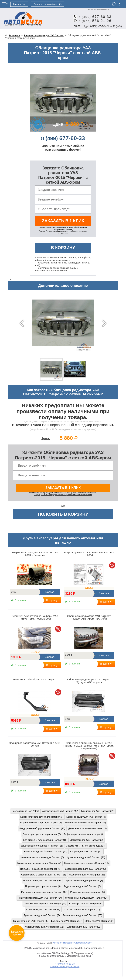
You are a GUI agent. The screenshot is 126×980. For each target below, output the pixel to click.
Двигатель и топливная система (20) (87, 828)
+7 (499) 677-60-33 (65, 964)
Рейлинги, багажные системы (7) (88, 892)
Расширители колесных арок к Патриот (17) (44, 892)
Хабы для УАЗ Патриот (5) (99, 921)
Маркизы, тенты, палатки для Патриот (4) (39, 863)
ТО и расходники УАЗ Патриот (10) (82, 909)
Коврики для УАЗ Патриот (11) (86, 852)
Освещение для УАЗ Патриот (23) (87, 875)
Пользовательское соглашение (80, 495)
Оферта (42, 231)
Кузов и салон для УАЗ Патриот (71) (86, 857)
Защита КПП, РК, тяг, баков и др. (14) (86, 846)
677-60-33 (94, 17)
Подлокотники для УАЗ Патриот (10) (42, 880)
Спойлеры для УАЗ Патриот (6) (86, 904)
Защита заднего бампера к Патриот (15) (42, 846)
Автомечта (14, 35)
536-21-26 (94, 21)
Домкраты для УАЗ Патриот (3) (87, 840)
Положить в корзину (63, 514)
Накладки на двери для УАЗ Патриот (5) (85, 869)
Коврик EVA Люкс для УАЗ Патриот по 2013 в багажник (35, 554)
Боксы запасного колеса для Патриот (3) (42, 817)
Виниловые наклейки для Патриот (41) (85, 823)
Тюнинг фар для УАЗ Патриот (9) (30, 921)
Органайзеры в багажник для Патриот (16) (44, 875)
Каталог (17, 4)
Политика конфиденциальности (59, 231)
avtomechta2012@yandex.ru (65, 966)
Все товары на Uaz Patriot (25, 811)
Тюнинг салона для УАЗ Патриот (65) (82, 915)
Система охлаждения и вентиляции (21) (45, 904)
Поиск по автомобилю (45, 4)
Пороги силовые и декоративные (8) (84, 880)
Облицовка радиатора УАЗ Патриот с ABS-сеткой (35, 744)
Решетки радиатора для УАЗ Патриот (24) (40, 898)
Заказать (49, 592)
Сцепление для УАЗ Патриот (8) (43, 909)
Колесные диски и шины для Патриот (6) (42, 857)
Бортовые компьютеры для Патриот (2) (41, 823)
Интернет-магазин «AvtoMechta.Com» (72, 943)
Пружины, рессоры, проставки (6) (43, 886)
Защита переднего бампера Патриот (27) (45, 852)
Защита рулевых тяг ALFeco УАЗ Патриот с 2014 (89, 554)
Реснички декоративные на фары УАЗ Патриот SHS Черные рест (35, 617)
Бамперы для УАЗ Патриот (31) (98, 811)
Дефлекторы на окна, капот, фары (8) (84, 834)
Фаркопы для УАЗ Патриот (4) (66, 921)
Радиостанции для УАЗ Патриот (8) (82, 886)
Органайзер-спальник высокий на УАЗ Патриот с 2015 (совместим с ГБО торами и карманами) (89, 746)
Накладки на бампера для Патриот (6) (40, 869)
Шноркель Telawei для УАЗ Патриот (35, 679)
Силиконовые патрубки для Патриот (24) (87, 898)
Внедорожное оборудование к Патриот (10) (42, 828)
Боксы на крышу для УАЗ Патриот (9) (86, 817)
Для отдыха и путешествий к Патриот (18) (45, 840)
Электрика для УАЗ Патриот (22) (84, 927)
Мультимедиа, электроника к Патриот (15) (86, 863)
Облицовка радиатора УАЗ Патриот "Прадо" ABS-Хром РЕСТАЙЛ (89, 617)
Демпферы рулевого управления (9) (42, 834)
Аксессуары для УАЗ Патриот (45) (60, 811)
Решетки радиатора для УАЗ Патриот (44, 35)
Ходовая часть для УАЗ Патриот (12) (44, 927)
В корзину (63, 248)
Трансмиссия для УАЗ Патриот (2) (42, 915)
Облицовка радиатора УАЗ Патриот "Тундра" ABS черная (89, 681)
